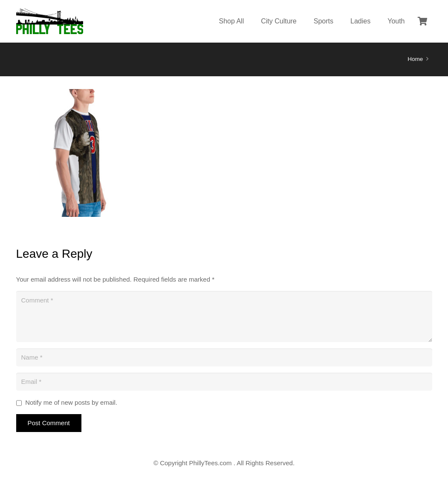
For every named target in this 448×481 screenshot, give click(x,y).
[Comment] (224, 317)
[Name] (224, 357)
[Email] (224, 382)
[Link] (50, 21)
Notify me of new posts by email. (71, 402)
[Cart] (423, 21)
